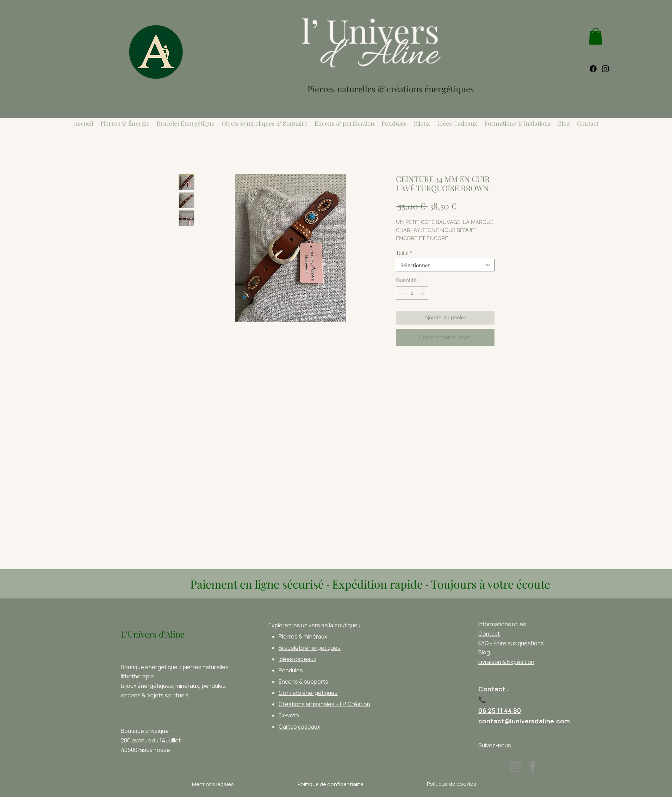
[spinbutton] (412, 293)
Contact (489, 634)
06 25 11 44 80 (500, 710)
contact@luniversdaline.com (524, 721)
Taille (404, 253)
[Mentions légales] (213, 784)
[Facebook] (533, 767)
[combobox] (445, 265)
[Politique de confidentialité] (331, 784)
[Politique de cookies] (451, 784)
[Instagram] (515, 767)
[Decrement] (402, 293)
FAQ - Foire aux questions (511, 643)
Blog (484, 652)
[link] (596, 36)
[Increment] (423, 293)
